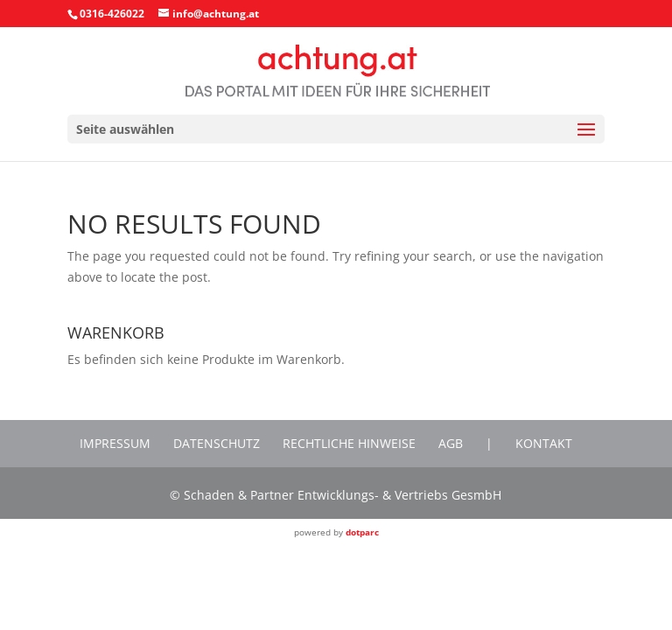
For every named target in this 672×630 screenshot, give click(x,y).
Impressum (115, 443)
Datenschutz (217, 443)
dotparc (362, 532)
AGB (451, 443)
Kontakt (544, 443)
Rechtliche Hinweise (349, 443)
